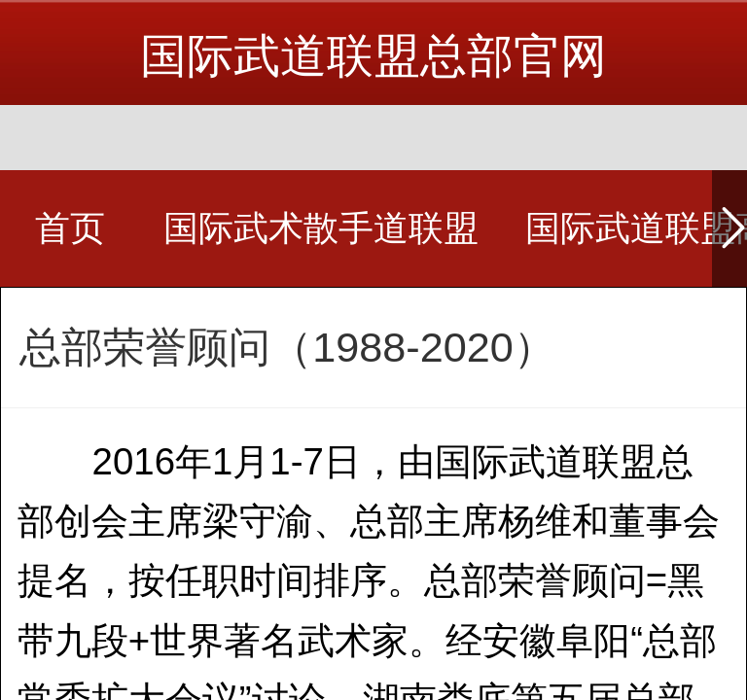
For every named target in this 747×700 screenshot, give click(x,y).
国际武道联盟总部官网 (373, 56)
